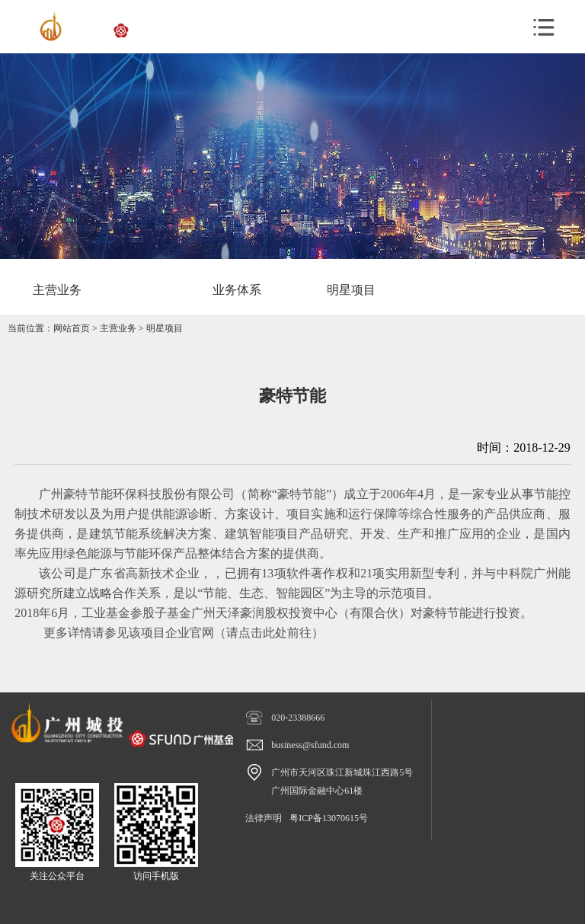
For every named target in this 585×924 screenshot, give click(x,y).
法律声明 (264, 818)
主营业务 (118, 328)
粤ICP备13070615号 (329, 818)
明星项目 (165, 328)
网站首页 (72, 328)
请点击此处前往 (269, 633)
